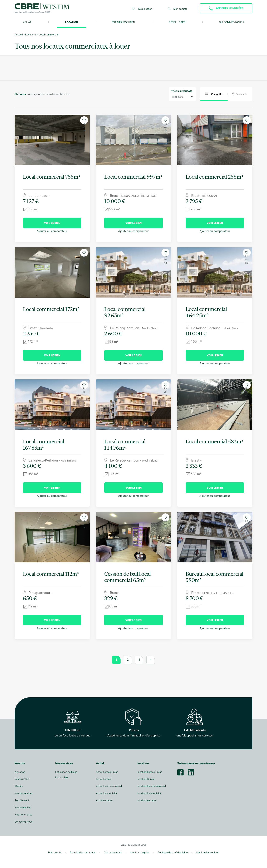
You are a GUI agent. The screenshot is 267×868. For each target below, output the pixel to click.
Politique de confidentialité (173, 852)
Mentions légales (140, 852)
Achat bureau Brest (107, 772)
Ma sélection (142, 8)
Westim (19, 786)
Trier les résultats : (182, 91)
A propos (20, 772)
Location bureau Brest (149, 772)
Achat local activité (106, 793)
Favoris (84, 121)
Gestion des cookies (207, 852)
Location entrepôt (147, 800)
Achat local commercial (109, 786)
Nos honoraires (23, 814)
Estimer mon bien (123, 22)
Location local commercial (151, 786)
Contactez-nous (24, 822)
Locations (31, 34)
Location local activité (149, 793)
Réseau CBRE (177, 22)
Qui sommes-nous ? (232, 22)
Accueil (19, 34)
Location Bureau (146, 779)
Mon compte (178, 8)
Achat (27, 22)
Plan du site (55, 852)
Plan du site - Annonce (83, 852)
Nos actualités (23, 807)
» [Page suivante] (151, 660)
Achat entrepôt (104, 800)
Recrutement (22, 800)
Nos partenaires (24, 793)
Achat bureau (103, 779)
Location (72, 22)
